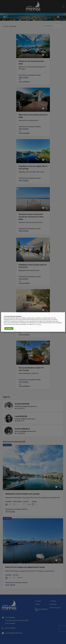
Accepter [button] (9, 329)
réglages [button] (39, 324)
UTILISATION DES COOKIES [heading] (13, 316)
